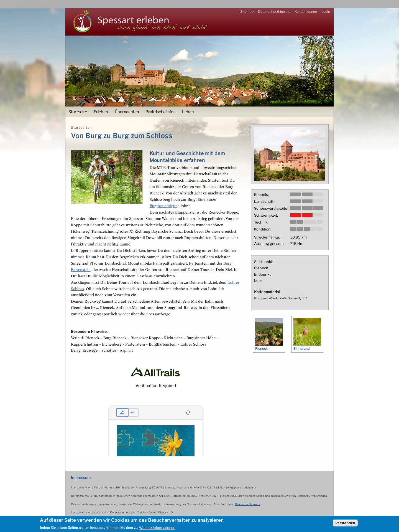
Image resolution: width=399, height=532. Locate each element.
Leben (188, 112)
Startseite (78, 112)
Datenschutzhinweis (274, 12)
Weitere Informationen (157, 528)
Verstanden (345, 523)
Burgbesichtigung (165, 206)
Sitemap (247, 12)
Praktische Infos (160, 112)
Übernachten (127, 112)
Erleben (101, 112)
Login (326, 12)
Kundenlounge (306, 12)
